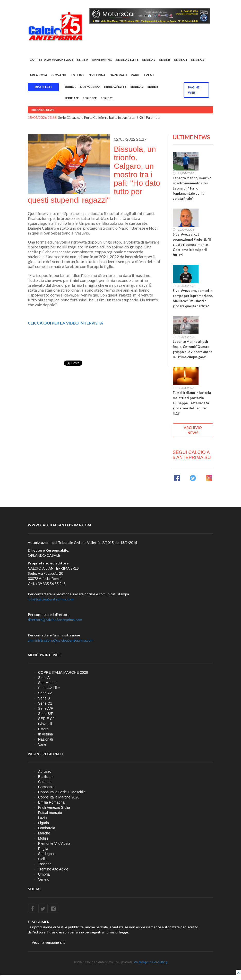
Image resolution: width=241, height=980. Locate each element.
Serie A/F (72, 98)
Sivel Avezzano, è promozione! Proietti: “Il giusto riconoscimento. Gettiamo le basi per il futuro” (192, 245)
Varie (135, 75)
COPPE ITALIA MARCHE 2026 (51, 60)
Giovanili (59, 75)
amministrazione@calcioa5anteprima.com (61, 640)
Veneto (44, 879)
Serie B (165, 60)
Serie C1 (181, 60)
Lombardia (47, 828)
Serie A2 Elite (127, 60)
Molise (43, 838)
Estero (78, 75)
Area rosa (38, 75)
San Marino (102, 60)
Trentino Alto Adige (53, 869)
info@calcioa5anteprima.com (51, 599)
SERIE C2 (198, 60)
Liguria (44, 823)
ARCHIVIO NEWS (193, 430)
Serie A (83, 60)
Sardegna (46, 854)
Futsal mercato (50, 813)
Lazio (42, 818)
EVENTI (150, 75)
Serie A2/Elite (115, 87)
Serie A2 (149, 60)
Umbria (44, 874)
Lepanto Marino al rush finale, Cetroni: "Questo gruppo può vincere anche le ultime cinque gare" (193, 349)
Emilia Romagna (51, 802)
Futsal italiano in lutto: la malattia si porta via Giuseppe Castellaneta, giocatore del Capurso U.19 (192, 403)
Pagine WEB (194, 90)
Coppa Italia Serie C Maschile (62, 792)
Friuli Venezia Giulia (54, 807)
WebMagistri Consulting (150, 962)
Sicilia (43, 859)
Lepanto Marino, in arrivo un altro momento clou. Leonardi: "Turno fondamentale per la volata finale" (192, 188)
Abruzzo (45, 771)
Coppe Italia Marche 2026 (59, 797)
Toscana (45, 864)
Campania (46, 787)
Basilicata (46, 777)
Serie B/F (90, 98)
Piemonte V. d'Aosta (54, 843)
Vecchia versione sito (49, 942)
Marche (44, 833)
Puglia (43, 849)
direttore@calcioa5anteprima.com (55, 620)
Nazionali (118, 75)
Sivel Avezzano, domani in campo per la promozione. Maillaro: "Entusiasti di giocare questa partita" (193, 298)
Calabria (45, 782)
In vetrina (97, 75)
